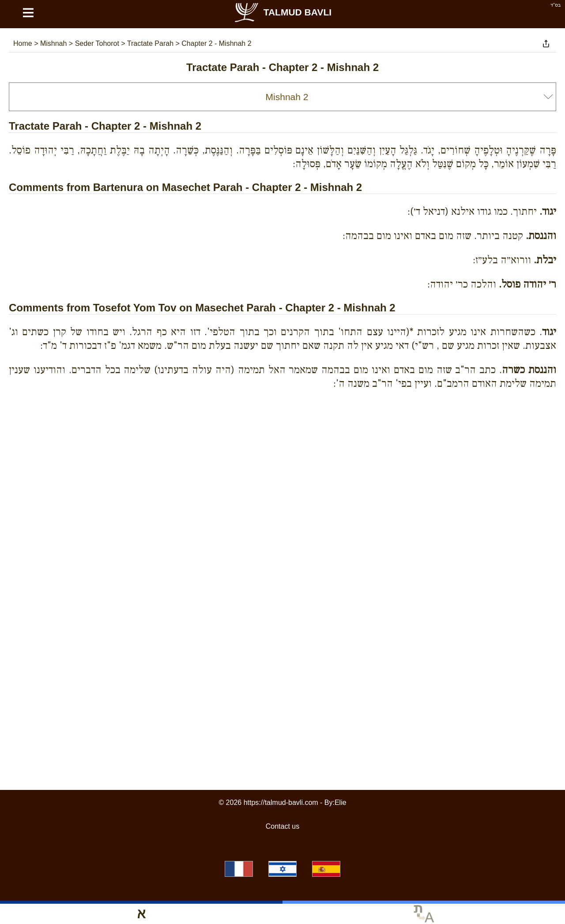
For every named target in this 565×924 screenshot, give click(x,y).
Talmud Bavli (282, 12)
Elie (341, 802)
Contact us (282, 826)
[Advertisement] (282, 437)
